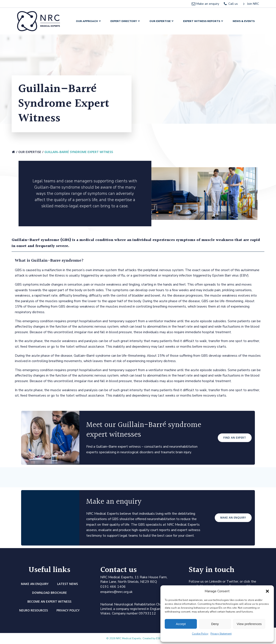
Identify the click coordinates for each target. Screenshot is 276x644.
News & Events (244, 21)
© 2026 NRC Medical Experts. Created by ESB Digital (138, 638)
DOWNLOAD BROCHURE (49, 593)
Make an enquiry (35, 584)
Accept (181, 624)
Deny (215, 624)
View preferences (249, 624)
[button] (267, 591)
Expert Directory (126, 21)
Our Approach (89, 21)
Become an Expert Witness (49, 601)
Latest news (67, 584)
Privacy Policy (68, 610)
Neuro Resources (34, 610)
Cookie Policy (200, 634)
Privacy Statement (221, 634)
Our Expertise (162, 21)
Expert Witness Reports (204, 21)
